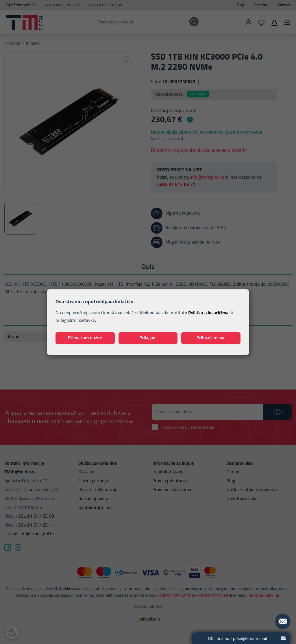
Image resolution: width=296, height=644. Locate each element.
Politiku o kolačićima (208, 313)
